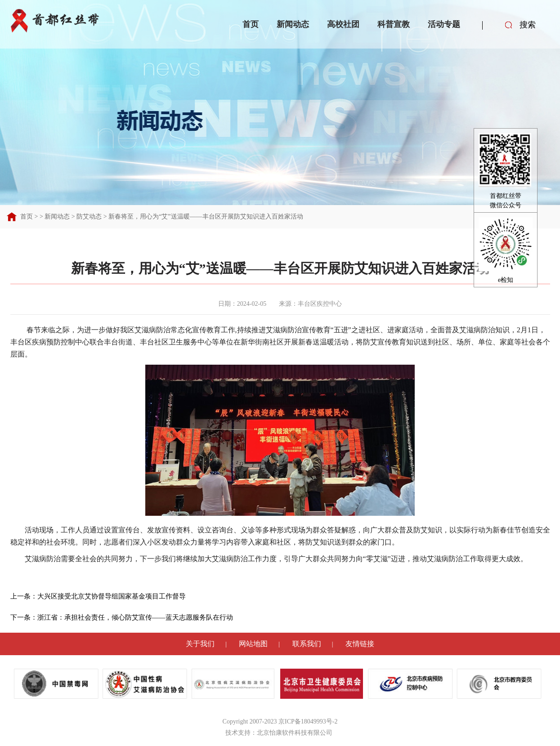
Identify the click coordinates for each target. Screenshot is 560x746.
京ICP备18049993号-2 (308, 721)
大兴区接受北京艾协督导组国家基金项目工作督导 (112, 596)
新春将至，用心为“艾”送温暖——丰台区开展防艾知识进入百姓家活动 (206, 217)
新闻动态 (293, 24)
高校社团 (343, 24)
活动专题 (444, 24)
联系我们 (307, 644)
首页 (251, 24)
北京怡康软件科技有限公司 (295, 733)
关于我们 (200, 644)
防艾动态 (89, 217)
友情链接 (360, 644)
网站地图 (253, 644)
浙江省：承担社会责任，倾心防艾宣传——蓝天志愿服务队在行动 (135, 617)
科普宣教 (394, 24)
